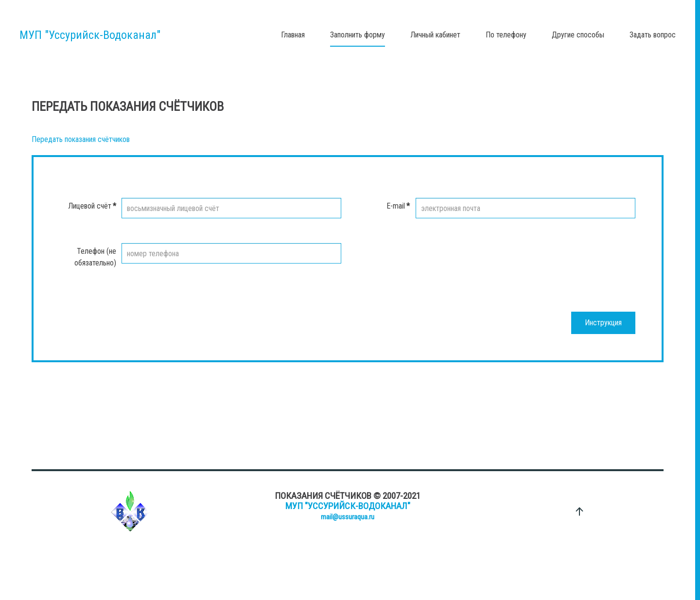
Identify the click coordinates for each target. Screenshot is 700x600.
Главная (293, 35)
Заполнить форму (358, 35)
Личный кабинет (435, 35)
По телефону (506, 35)
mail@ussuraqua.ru (348, 517)
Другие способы (578, 35)
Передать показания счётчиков (81, 139)
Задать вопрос (653, 35)
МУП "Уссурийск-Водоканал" (348, 506)
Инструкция (603, 323)
